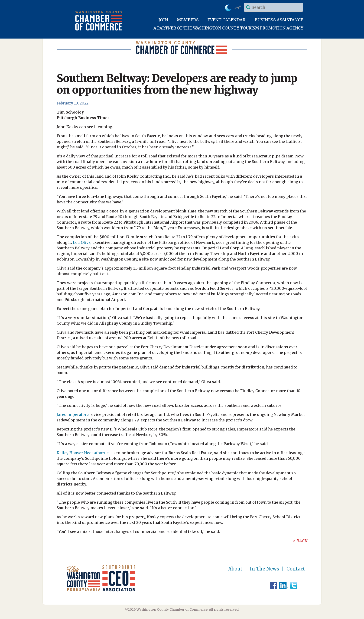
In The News (264, 569)
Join (163, 20)
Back (302, 541)
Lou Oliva (82, 242)
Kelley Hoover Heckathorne (83, 453)
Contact (296, 569)
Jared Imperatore (73, 414)
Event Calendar (227, 20)
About (235, 569)
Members (188, 20)
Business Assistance (279, 20)
